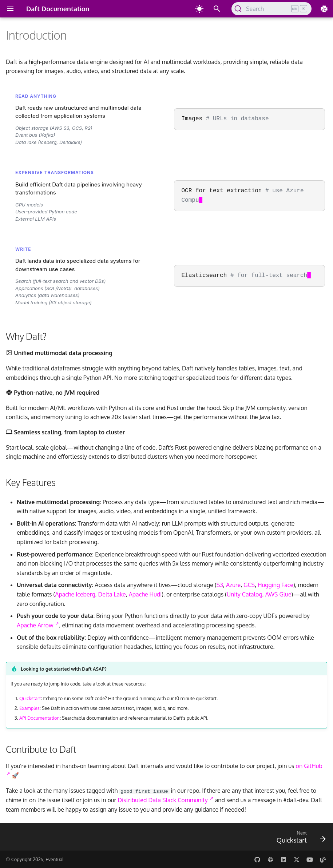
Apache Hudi (145, 594)
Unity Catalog (245, 594)
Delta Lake (112, 594)
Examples (29, 708)
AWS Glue (278, 594)
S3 (220, 585)
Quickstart (30, 698)
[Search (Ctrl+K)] (271, 9)
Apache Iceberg (75, 594)
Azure (233, 585)
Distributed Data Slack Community (165, 800)
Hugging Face (275, 585)
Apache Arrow (38, 625)
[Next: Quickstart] (299, 838)
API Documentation (39, 718)
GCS (249, 585)
